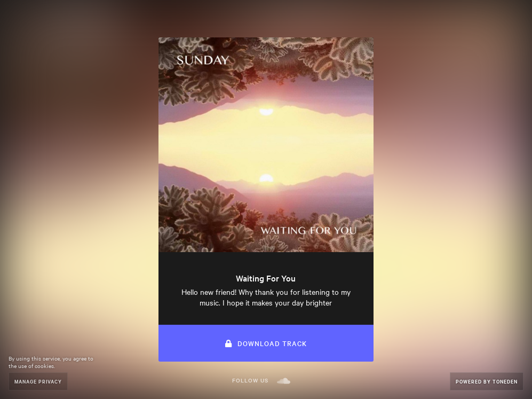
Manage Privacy (38, 381)
